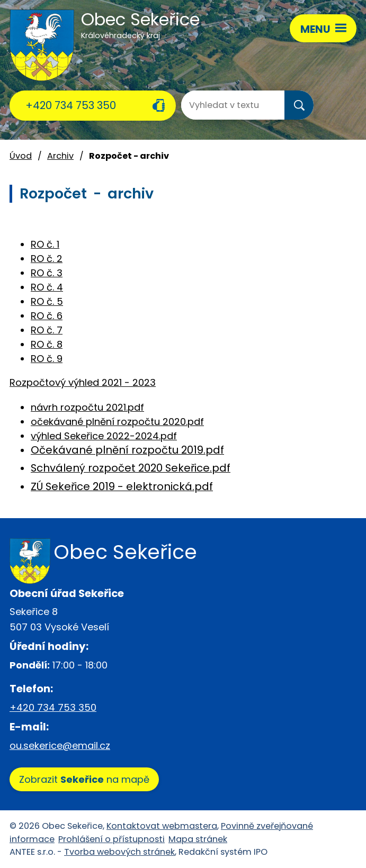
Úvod (21, 156)
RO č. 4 (47, 287)
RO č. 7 (47, 330)
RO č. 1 (45, 244)
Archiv (60, 156)
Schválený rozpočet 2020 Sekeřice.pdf (131, 468)
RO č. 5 (47, 301)
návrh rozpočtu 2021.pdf (87, 407)
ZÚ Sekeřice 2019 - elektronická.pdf (122, 486)
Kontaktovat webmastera (162, 826)
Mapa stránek (198, 839)
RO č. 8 (47, 344)
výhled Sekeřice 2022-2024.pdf (104, 436)
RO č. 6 (47, 316)
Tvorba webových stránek (119, 852)
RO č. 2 (47, 259)
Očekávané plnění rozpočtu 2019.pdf (127, 450)
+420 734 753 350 (71, 105)
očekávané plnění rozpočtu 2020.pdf (117, 422)
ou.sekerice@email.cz (60, 745)
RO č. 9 (47, 359)
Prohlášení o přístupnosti (111, 839)
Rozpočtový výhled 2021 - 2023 (83, 382)
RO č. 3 (47, 273)
